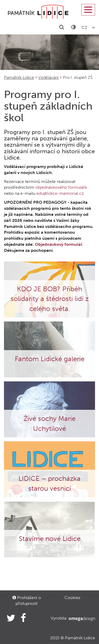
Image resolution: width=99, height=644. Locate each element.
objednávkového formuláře (61, 187)
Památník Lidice (19, 77)
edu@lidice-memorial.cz (60, 193)
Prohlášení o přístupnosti (27, 600)
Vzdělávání (48, 77)
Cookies (72, 598)
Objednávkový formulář (58, 244)
